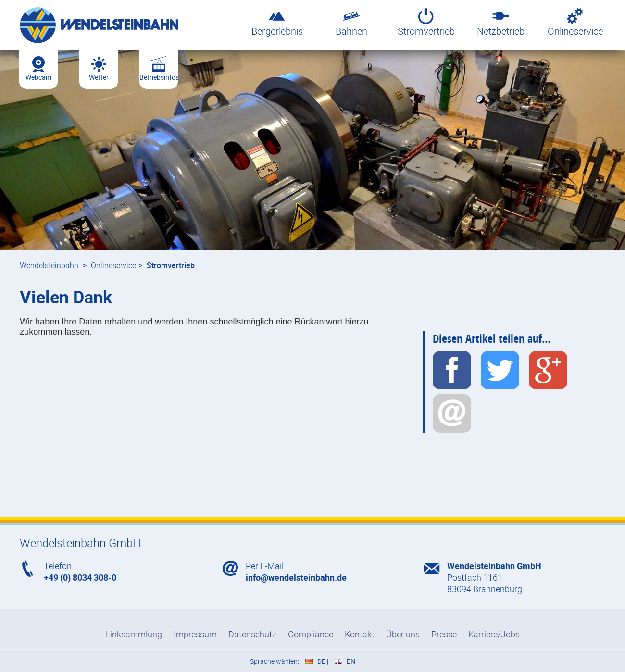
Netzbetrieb (501, 22)
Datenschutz (252, 634)
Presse (444, 634)
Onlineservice (575, 22)
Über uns (403, 634)
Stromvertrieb (426, 22)
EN (351, 661)
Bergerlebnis (277, 22)
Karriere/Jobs (494, 634)
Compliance (311, 634)
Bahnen (352, 22)
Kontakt (360, 634)
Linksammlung (134, 634)
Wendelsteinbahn (49, 265)
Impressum (195, 634)
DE (321, 661)
